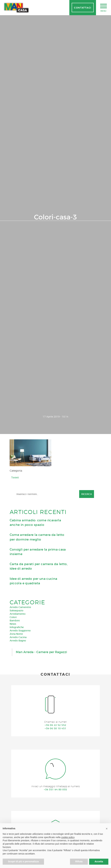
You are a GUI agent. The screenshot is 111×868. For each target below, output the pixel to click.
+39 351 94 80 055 (55, 790)
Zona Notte (16, 634)
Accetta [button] (99, 861)
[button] (107, 829)
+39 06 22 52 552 (55, 725)
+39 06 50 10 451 (55, 728)
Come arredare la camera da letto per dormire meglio (37, 537)
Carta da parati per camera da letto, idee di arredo (39, 566)
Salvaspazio (16, 611)
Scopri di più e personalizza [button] (23, 861)
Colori (13, 617)
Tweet (15, 478)
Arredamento (18, 614)
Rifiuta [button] (79, 861)
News (13, 624)
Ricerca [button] (87, 494)
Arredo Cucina (18, 637)
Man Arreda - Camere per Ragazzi (41, 652)
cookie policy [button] (68, 837)
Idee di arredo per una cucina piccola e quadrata (33, 581)
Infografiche (17, 627)
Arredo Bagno (18, 641)
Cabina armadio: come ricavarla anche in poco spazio (35, 523)
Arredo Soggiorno (20, 631)
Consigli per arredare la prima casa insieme (38, 552)
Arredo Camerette (20, 607)
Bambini (15, 621)
